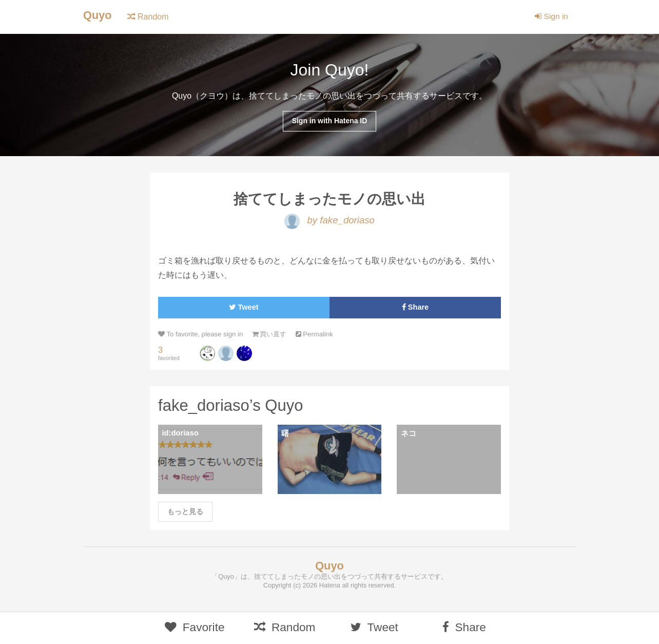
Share (415, 309)
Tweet (244, 309)
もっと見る (185, 515)
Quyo (98, 16)
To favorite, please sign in (202, 336)
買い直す (273, 336)
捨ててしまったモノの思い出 (330, 200)
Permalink (320, 336)
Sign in (551, 17)
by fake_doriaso (329, 222)
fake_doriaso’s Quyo (233, 407)
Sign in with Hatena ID (329, 121)
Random (149, 17)
